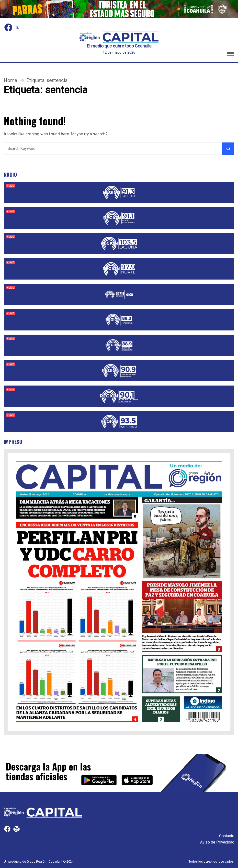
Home (10, 80)
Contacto (227, 836)
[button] (231, 55)
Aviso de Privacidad (217, 842)
